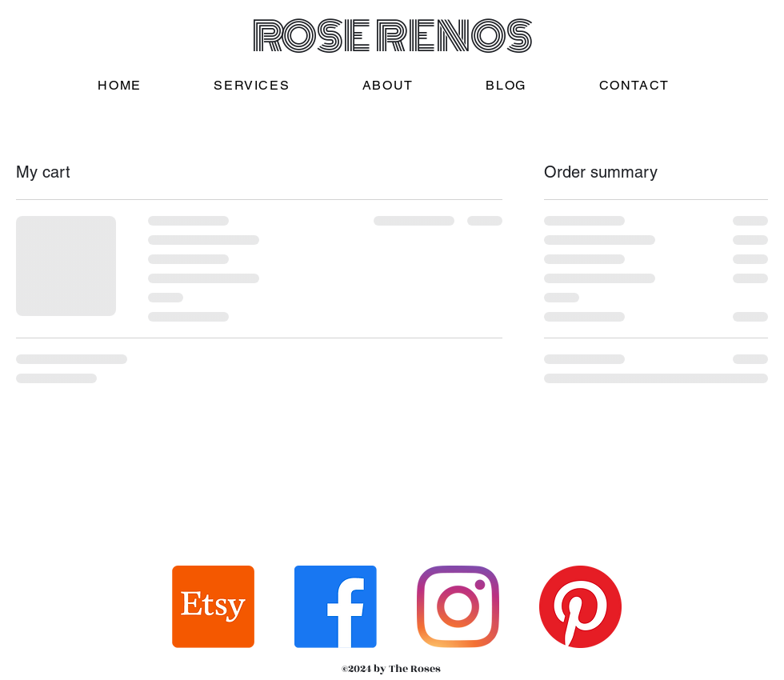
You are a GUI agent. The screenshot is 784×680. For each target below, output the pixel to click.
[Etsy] (213, 607)
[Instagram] (458, 607)
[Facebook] (336, 607)
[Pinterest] (580, 607)
